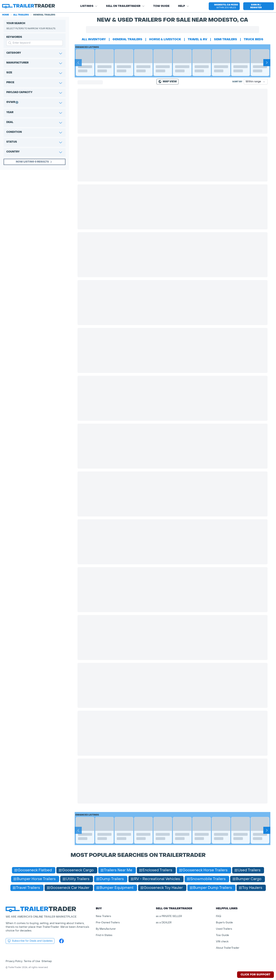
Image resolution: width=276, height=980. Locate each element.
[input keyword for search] (35, 43)
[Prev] (78, 63)
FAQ (218, 916)
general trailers (127, 39)
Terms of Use (32, 961)
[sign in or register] (259, 6)
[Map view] (168, 82)
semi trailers (226, 39)
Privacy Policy (14, 961)
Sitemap (47, 961)
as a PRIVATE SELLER (169, 916)
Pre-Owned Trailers (108, 923)
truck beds (254, 39)
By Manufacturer (106, 929)
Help (184, 6)
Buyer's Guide (224, 923)
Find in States (104, 935)
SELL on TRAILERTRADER (125, 6)
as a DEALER (164, 923)
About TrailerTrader (228, 948)
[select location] (224, 6)
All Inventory (94, 39)
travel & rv (197, 39)
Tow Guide (161, 6)
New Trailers (103, 916)
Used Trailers (224, 929)
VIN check (222, 942)
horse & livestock (165, 39)
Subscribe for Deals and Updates (30, 941)
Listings (89, 6)
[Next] (267, 63)
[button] (224, 6)
